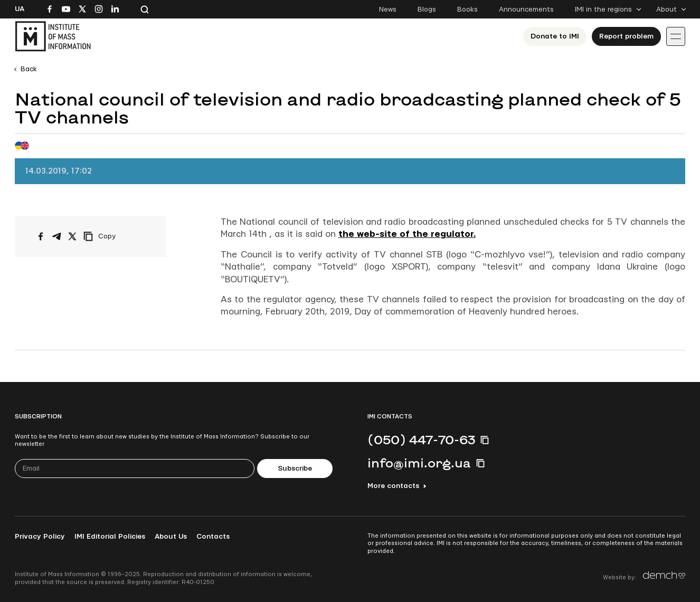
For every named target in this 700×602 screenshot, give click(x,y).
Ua (20, 9)
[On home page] (53, 36)
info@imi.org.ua (419, 463)
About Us (171, 537)
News (388, 9)
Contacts (213, 537)
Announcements (526, 9)
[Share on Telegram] (56, 236)
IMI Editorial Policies (110, 537)
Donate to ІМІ (555, 36)
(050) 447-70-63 (421, 439)
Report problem (626, 36)
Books (467, 9)
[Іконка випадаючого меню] (676, 36)
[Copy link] (114, 236)
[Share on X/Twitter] (72, 236)
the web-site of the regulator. (407, 234)
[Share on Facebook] (41, 236)
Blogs (427, 9)
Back (29, 69)
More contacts (393, 486)
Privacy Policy (40, 537)
